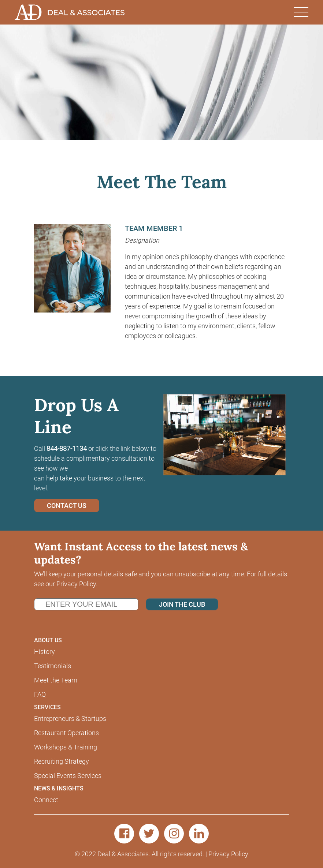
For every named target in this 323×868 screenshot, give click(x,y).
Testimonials (53, 666)
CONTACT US (67, 506)
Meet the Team (56, 680)
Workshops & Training (66, 747)
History (44, 652)
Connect (46, 800)
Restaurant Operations (66, 733)
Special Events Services (68, 776)
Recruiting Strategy (62, 761)
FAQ (40, 694)
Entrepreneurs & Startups (70, 719)
